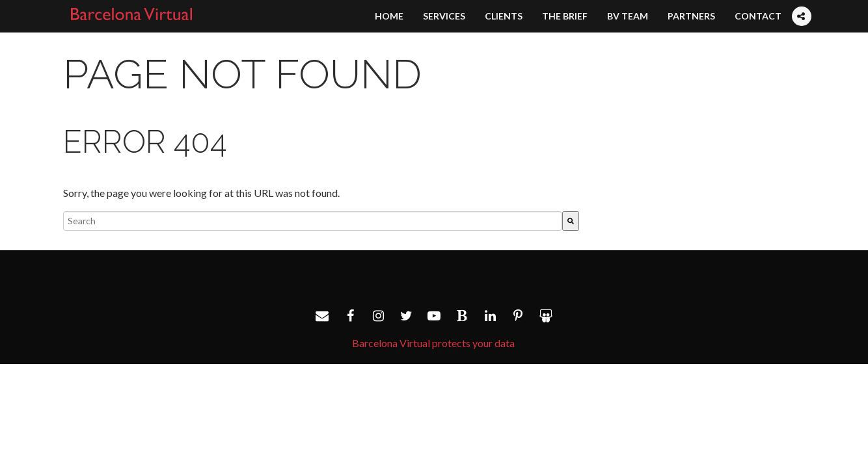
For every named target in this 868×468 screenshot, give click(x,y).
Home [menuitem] (389, 16)
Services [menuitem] (444, 16)
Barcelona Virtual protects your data (433, 343)
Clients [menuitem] (504, 16)
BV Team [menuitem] (628, 16)
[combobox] (313, 221)
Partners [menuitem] (691, 16)
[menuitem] (801, 4)
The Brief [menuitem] (565, 16)
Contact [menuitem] (758, 16)
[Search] (571, 221)
